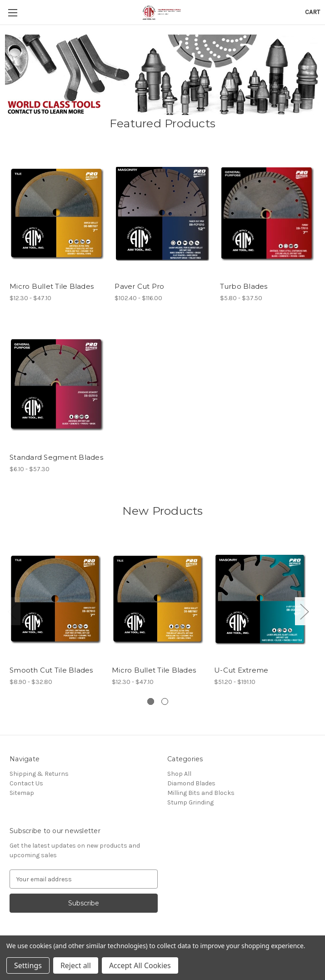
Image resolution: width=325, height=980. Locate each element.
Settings (28, 965)
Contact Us (26, 783)
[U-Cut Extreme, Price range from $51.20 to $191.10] (260, 600)
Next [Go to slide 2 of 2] (304, 611)
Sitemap (22, 793)
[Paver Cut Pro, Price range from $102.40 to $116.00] (162, 214)
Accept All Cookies (140, 965)
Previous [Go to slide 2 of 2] (12, 611)
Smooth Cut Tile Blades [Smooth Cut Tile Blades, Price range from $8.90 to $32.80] (51, 670)
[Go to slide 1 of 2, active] (151, 701)
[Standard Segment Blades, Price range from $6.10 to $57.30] (57, 384)
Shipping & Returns (39, 774)
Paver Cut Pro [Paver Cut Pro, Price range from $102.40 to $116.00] (139, 286)
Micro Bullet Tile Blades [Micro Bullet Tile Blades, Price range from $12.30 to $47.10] (52, 286)
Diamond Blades (191, 783)
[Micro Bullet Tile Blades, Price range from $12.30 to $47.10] (57, 214)
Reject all (76, 965)
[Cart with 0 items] (312, 12)
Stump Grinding (190, 802)
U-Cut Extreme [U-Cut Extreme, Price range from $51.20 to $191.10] (241, 670)
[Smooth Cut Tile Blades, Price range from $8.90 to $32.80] (56, 600)
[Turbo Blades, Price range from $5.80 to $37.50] (268, 214)
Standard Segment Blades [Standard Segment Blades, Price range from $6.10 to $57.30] (56, 457)
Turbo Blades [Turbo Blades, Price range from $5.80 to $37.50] (244, 286)
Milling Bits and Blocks (201, 793)
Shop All (179, 774)
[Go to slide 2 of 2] (165, 701)
